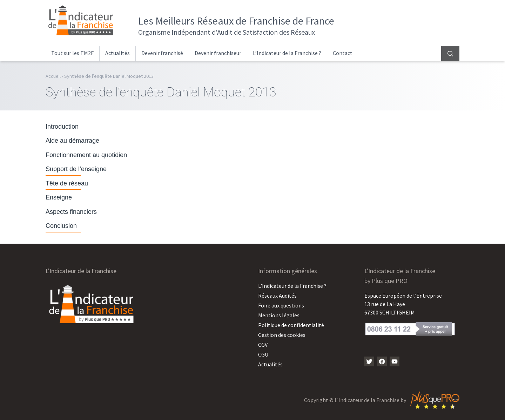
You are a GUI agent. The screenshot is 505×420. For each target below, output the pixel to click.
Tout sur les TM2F (72, 53)
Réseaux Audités (277, 296)
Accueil (53, 76)
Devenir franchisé (162, 53)
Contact (343, 53)
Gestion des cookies (282, 335)
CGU (263, 354)
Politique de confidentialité (291, 325)
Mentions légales (279, 315)
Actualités (117, 53)
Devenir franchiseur (218, 53)
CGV (263, 345)
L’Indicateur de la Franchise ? (287, 53)
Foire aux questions (281, 305)
